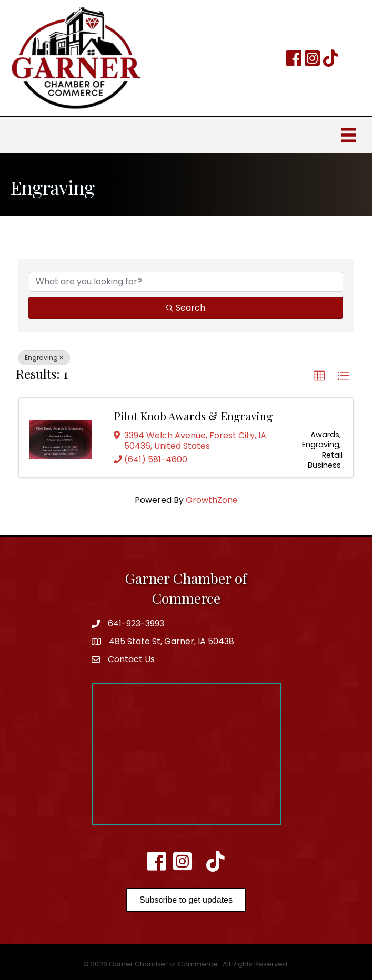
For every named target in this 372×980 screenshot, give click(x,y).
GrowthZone (212, 500)
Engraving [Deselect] (44, 358)
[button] (319, 376)
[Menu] (349, 135)
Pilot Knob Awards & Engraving (193, 416)
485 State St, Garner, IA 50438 (172, 641)
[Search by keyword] (186, 282)
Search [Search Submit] (186, 308)
